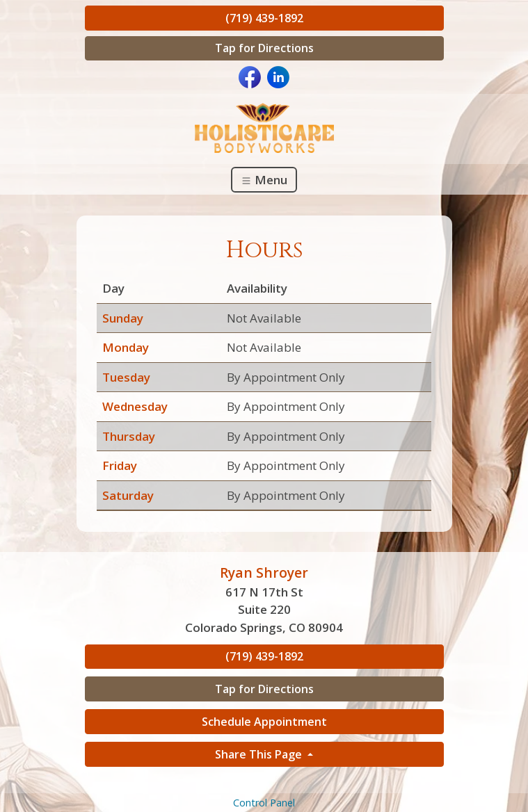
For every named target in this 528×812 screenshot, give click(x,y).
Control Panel (264, 803)
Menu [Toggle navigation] (264, 180)
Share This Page (260, 754)
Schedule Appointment (264, 722)
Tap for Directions (264, 48)
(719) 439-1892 (264, 18)
